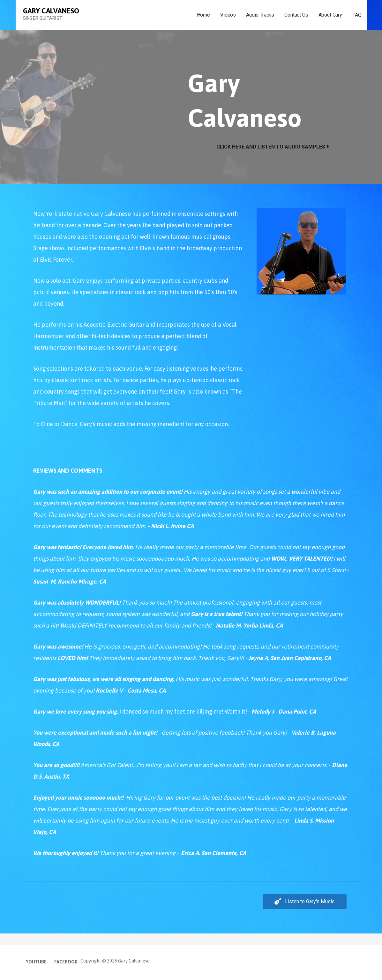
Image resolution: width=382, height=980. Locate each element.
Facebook (66, 962)
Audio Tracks (260, 15)
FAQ (357, 15)
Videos (228, 15)
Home (203, 15)
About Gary (330, 15)
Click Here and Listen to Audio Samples (271, 147)
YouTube (36, 962)
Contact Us (296, 15)
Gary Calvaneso (51, 11)
